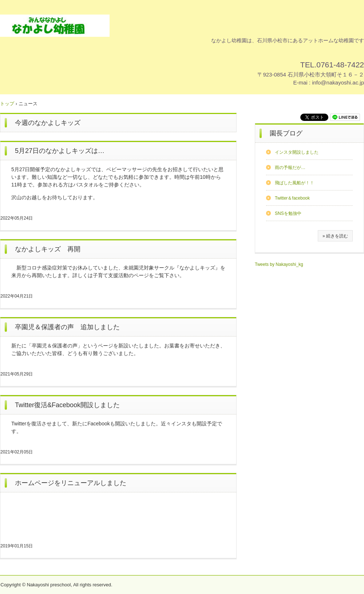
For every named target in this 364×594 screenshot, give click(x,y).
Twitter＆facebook (292, 198)
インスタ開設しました (297, 152)
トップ (7, 104)
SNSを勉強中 (288, 213)
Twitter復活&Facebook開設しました (67, 405)
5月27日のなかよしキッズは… (60, 151)
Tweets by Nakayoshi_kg (279, 264)
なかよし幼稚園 (55, 26)
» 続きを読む (335, 236)
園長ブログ (286, 133)
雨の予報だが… (290, 168)
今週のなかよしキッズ (48, 123)
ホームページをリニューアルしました (71, 483)
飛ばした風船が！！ (294, 183)
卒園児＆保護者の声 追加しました (67, 327)
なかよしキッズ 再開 (48, 249)
